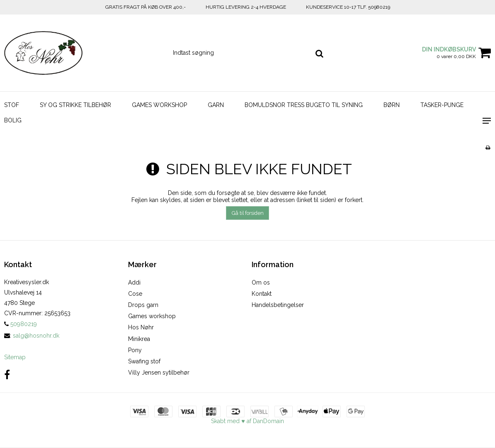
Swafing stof (144, 361)
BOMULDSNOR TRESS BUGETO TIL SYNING (304, 105)
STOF (12, 105)
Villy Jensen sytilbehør (159, 373)
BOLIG (13, 120)
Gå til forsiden (248, 213)
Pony (135, 350)
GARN (216, 105)
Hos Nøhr (141, 327)
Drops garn (143, 305)
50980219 (21, 324)
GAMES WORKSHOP (159, 105)
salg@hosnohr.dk (36, 336)
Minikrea (139, 339)
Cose (135, 294)
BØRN (392, 105)
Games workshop (152, 316)
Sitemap (15, 357)
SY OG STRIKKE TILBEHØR (75, 105)
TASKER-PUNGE (442, 105)
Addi (134, 282)
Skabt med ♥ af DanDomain (247, 421)
